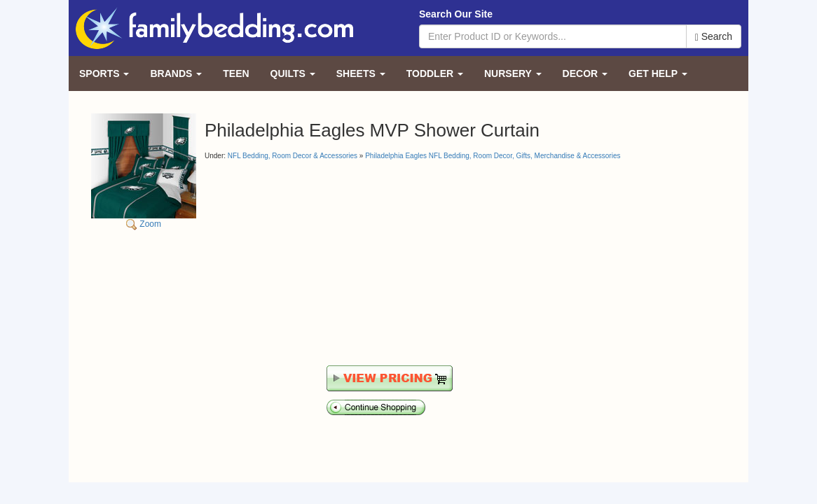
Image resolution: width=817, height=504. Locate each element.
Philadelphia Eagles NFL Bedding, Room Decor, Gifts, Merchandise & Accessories (493, 156)
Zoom (144, 171)
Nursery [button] (513, 73)
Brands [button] (176, 73)
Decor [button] (585, 73)
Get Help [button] (658, 73)
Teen (236, 73)
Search (714, 37)
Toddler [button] (435, 73)
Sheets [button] (361, 73)
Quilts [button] (293, 73)
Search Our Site (456, 14)
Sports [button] (104, 73)
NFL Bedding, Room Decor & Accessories (293, 156)
